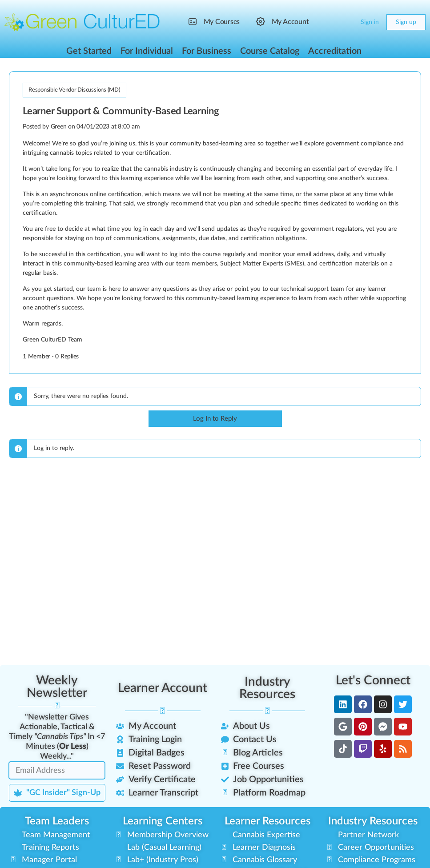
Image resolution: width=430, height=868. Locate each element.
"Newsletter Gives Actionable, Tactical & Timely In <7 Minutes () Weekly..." (57, 737)
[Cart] (346, 22)
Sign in (370, 22)
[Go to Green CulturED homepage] (82, 22)
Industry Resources (267, 688)
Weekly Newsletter (57, 687)
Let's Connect (373, 680)
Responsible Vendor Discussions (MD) (74, 90)
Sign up (406, 22)
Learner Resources (267, 821)
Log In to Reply (215, 419)
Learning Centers (163, 821)
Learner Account (163, 688)
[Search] (329, 22)
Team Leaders (57, 821)
